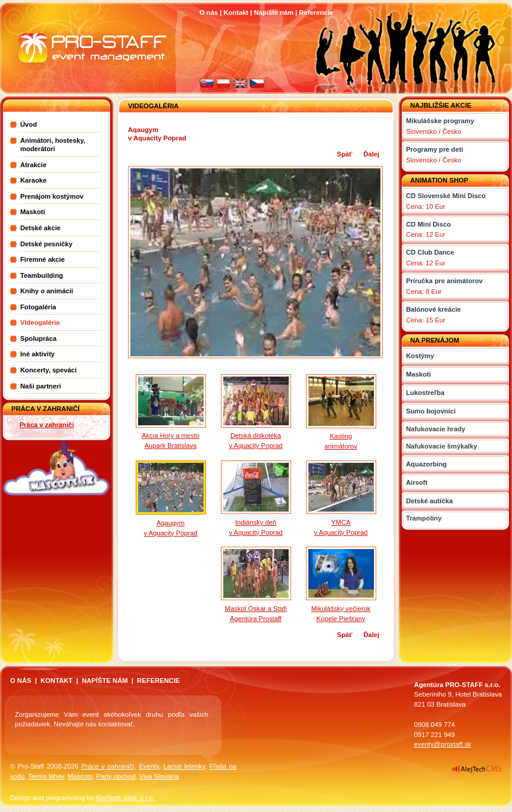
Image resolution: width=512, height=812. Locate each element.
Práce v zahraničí (107, 766)
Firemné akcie (43, 259)
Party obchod (115, 776)
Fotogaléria (38, 307)
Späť (345, 154)
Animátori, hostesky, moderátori (53, 145)
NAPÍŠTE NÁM (104, 681)
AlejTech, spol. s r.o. (125, 798)
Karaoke (33, 180)
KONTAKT (57, 681)
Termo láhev (46, 776)
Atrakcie (33, 165)
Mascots (80, 776)
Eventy (149, 766)
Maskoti (33, 212)
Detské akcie (40, 228)
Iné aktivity (38, 354)
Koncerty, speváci (49, 370)
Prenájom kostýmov (52, 196)
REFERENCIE (158, 681)
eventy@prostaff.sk (443, 744)
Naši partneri (40, 386)
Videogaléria (40, 322)
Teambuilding (42, 275)
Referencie (316, 12)
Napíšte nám (274, 12)
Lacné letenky (184, 766)
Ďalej (371, 154)
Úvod (29, 124)
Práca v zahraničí (47, 425)
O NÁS (21, 681)
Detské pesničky (46, 244)
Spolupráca (38, 338)
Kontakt (236, 12)
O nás (209, 12)
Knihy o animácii (47, 291)
